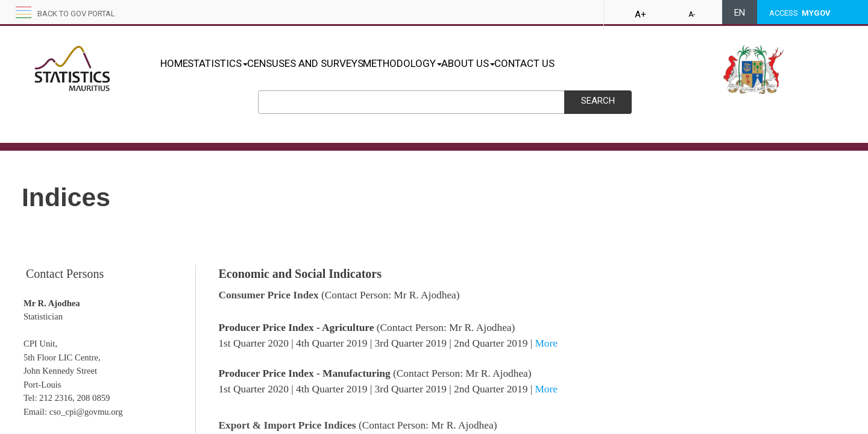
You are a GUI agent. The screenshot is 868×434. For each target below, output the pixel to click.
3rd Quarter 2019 (411, 343)
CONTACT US (588, 63)
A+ (640, 14)
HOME (174, 63)
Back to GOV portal (76, 14)
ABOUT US (519, 63)
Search (598, 101)
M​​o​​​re (546, 343)
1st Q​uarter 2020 (253, 389)
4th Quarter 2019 (332, 343)
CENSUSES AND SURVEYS (331, 63)
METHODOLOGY (440, 63)
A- (692, 14)
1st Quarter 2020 (253, 343)
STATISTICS (230, 63)
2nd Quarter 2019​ (491, 389)
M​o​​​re (546, 389)
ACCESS (800, 13)
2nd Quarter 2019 (491, 343)
